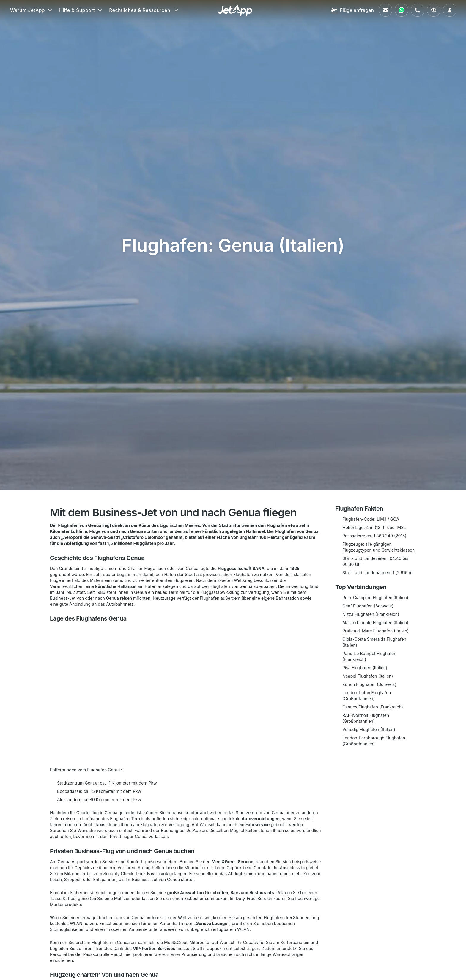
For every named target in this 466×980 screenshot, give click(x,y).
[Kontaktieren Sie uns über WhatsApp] (402, 10)
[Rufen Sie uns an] (418, 10)
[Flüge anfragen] (352, 10)
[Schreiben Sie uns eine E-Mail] (385, 10)
